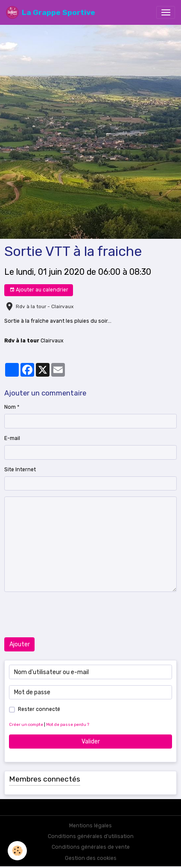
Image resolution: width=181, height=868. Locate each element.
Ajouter (20, 644)
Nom (10, 407)
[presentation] (69, 615)
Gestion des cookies (91, 858)
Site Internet (20, 470)
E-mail (12, 438)
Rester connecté (39, 709)
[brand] (51, 12)
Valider (91, 742)
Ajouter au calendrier (39, 290)
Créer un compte (26, 724)
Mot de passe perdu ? (68, 724)
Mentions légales (90, 826)
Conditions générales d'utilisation (91, 836)
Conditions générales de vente (91, 847)
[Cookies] (17, 851)
